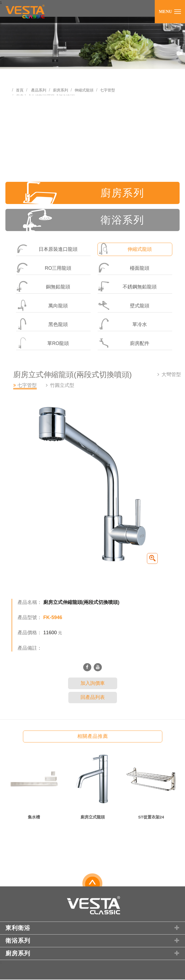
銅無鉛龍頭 (43, 287)
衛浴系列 (84, 220)
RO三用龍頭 (44, 268)
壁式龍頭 (124, 306)
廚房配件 (124, 344)
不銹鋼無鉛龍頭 (127, 287)
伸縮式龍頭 (84, 90)
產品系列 (39, 90)
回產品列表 (93, 698)
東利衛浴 (93, 929)
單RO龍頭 (43, 344)
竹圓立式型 (62, 386)
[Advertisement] (92, 136)
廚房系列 (60, 90)
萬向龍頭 (42, 306)
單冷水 (122, 325)
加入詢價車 (93, 684)
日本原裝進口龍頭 (47, 249)
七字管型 (107, 90)
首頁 (20, 90)
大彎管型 (171, 375)
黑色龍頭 (42, 325)
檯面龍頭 (124, 268)
